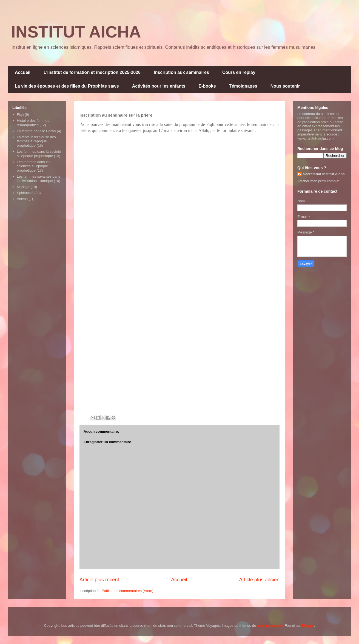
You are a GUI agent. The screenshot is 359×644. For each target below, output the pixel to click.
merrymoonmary (270, 626)
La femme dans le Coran (36, 131)
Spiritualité (25, 193)
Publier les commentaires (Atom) (128, 591)
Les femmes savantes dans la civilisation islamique (38, 179)
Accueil (23, 72)
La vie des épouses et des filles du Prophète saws (67, 86)
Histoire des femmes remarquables (33, 123)
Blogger (308, 626)
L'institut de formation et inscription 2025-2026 (92, 72)
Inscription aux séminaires (181, 72)
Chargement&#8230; (167, 275)
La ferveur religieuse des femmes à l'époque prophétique (36, 141)
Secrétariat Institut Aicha (324, 174)
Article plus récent (99, 580)
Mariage (23, 187)
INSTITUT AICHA (76, 32)
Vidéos (22, 199)
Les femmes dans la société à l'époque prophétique (39, 154)
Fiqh (20, 115)
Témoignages (243, 86)
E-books (207, 86)
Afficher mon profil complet (318, 181)
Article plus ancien (259, 580)
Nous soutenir (285, 86)
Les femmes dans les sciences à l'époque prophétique (34, 166)
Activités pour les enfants (159, 86)
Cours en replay (239, 72)
